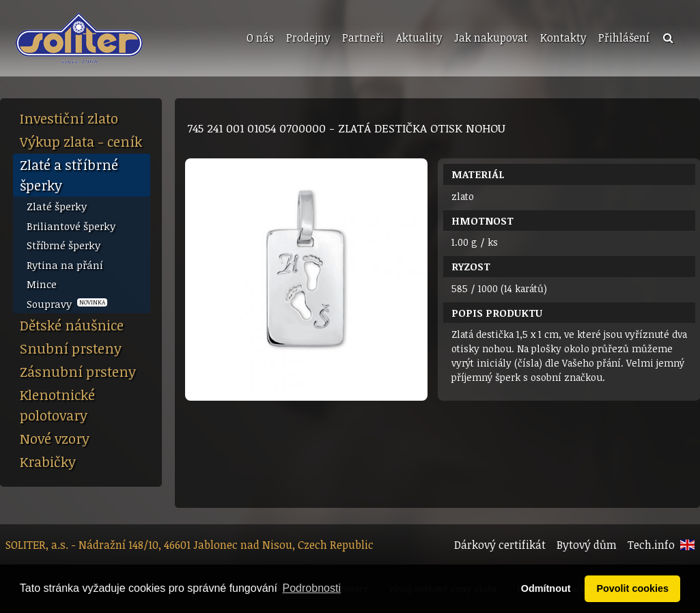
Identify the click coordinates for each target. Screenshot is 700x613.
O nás (260, 38)
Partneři (363, 38)
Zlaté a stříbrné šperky (69, 175)
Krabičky (48, 461)
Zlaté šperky (57, 206)
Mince (42, 284)
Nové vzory (55, 438)
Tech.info (651, 545)
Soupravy (67, 304)
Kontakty (563, 38)
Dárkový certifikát (500, 545)
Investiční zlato (69, 118)
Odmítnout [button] (546, 588)
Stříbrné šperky (64, 245)
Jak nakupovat (491, 38)
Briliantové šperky (71, 226)
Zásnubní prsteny (78, 371)
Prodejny (308, 38)
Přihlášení (624, 38)
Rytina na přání (65, 265)
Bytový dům (587, 545)
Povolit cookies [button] (632, 588)
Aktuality (419, 38)
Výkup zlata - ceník (81, 141)
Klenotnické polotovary (57, 405)
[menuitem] (259, 38)
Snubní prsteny (71, 348)
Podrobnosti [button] (312, 588)
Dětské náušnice (72, 325)
